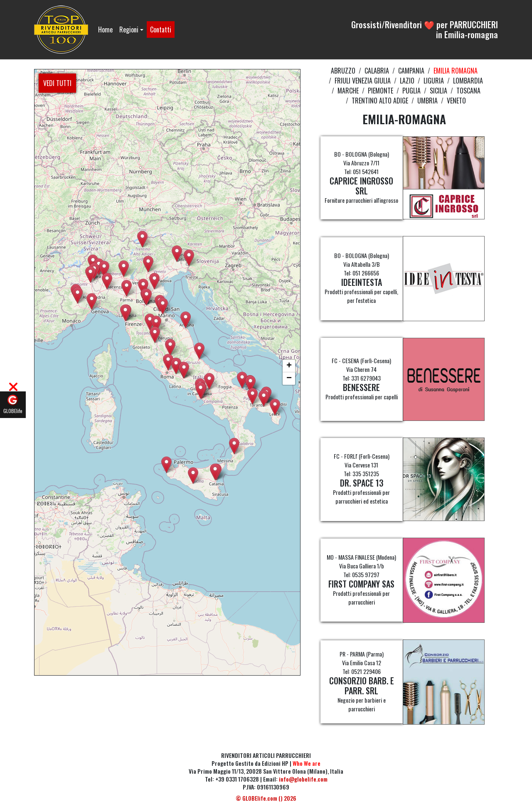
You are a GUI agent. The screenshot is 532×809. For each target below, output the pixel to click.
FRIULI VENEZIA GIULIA (363, 81)
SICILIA (438, 91)
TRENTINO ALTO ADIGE (380, 101)
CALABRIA (377, 71)
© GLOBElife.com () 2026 (266, 798)
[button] (193, 476)
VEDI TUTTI (57, 83)
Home (105, 30)
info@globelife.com (303, 779)
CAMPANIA (411, 71)
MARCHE (348, 91)
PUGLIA (411, 91)
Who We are (307, 763)
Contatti (161, 30)
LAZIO (407, 81)
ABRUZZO (343, 71)
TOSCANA (468, 91)
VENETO (456, 101)
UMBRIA (427, 101)
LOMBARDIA (468, 81)
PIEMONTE (381, 91)
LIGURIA (434, 81)
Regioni (129, 30)
